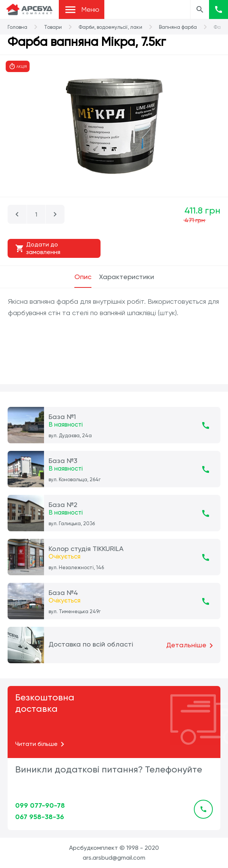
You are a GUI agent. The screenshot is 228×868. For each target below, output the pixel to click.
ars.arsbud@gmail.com (114, 858)
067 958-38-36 (40, 817)
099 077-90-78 (40, 805)
